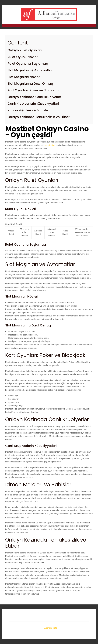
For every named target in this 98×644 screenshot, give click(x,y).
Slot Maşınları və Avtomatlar (30, 70)
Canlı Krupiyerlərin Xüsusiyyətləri (33, 104)
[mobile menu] (92, 11)
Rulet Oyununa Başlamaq (28, 64)
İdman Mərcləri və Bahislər (28, 110)
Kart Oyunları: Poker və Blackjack (33, 90)
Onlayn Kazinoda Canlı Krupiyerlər (34, 97)
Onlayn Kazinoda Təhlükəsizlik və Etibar (38, 117)
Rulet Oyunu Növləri (23, 57)
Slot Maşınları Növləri (24, 77)
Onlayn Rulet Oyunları (25, 50)
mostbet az (50, 145)
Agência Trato (51, 628)
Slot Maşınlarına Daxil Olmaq (30, 84)
